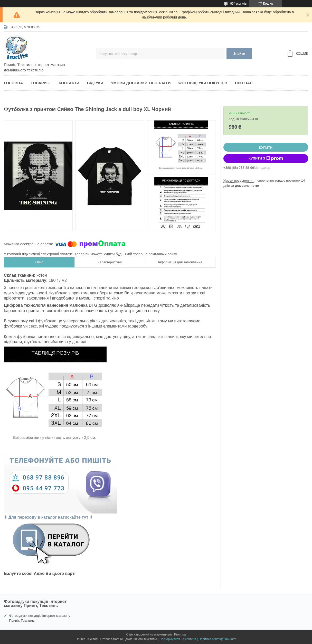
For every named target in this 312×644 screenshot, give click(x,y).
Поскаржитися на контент (178, 639)
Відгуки (95, 83)
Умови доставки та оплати (141, 83)
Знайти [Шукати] (239, 54)
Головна (13, 83)
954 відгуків (238, 4)
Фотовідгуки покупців (203, 83)
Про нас (244, 83)
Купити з (266, 158)
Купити (266, 148)
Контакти (69, 83)
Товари (39, 83)
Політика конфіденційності (218, 639)
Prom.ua (180, 634)
